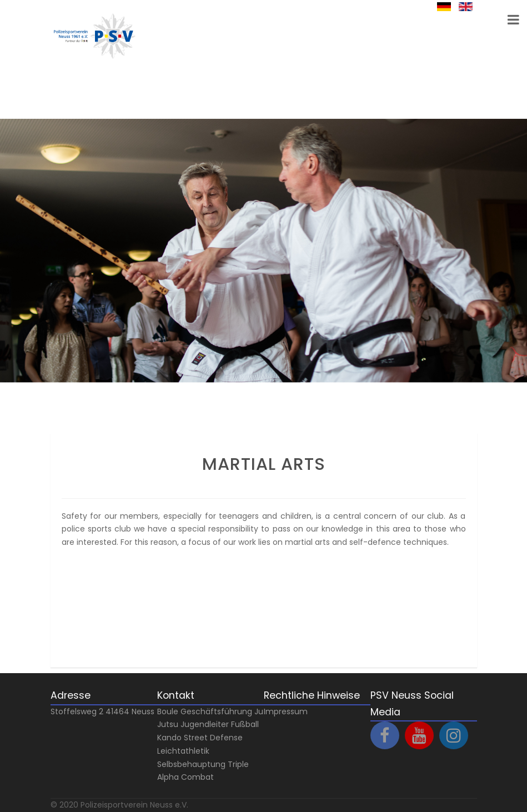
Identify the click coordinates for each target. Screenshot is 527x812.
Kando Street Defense (200, 738)
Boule (168, 711)
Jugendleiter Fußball (220, 724)
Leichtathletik (183, 751)
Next (22, 408)
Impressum (286, 711)
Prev (22, 421)
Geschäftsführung (216, 711)
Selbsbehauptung (191, 764)
